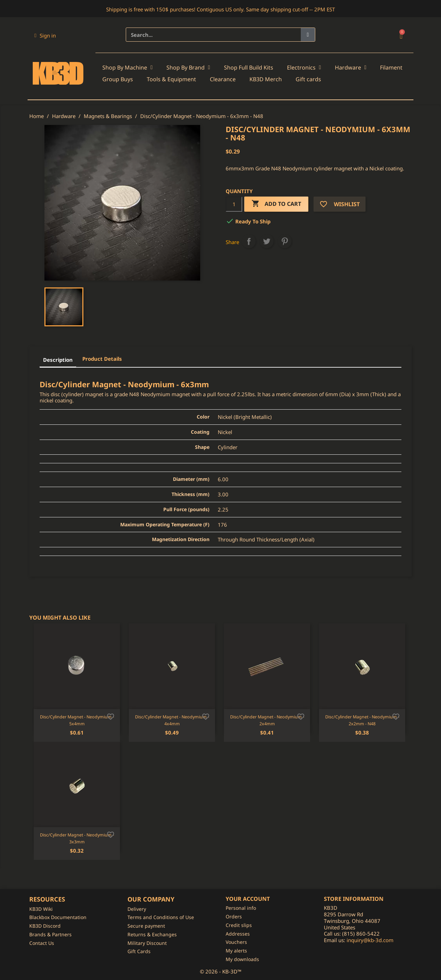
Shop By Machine (127, 67)
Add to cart (276, 204)
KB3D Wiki (41, 909)
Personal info (241, 908)
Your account (248, 899)
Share (249, 241)
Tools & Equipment (171, 79)
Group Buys (118, 79)
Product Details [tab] (102, 359)
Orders (234, 916)
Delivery (137, 909)
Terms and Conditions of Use (161, 917)
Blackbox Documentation (58, 917)
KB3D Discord (45, 926)
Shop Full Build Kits (249, 67)
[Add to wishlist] (111, 716)
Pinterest (285, 241)
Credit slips (239, 925)
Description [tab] (58, 360)
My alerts (236, 951)
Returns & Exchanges (152, 934)
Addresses (238, 934)
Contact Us (42, 943)
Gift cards (308, 79)
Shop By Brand (188, 67)
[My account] (45, 35)
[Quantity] (234, 204)
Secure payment (146, 926)
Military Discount (147, 943)
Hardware (351, 67)
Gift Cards (139, 951)
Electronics (304, 67)
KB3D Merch (266, 79)
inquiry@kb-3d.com (370, 940)
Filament (391, 67)
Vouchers (236, 942)
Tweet (267, 241)
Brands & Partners (50, 934)
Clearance (223, 79)
